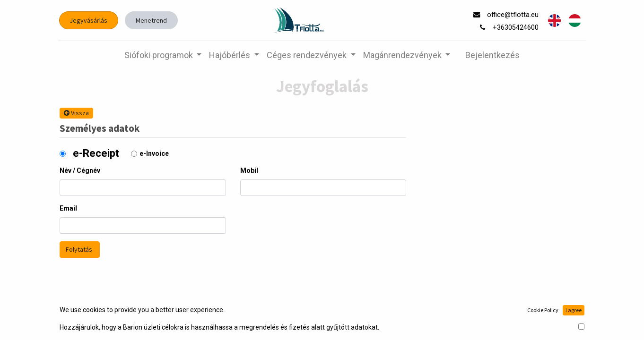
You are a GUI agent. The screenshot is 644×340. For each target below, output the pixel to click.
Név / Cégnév (80, 170)
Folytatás (80, 249)
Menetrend (153, 20)
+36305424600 (515, 28)
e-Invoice (154, 153)
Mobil (249, 170)
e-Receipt (96, 153)
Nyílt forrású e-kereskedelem (541, 322)
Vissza (76, 113)
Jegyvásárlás (91, 20)
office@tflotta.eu (512, 15)
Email (68, 208)
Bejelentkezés (492, 55)
